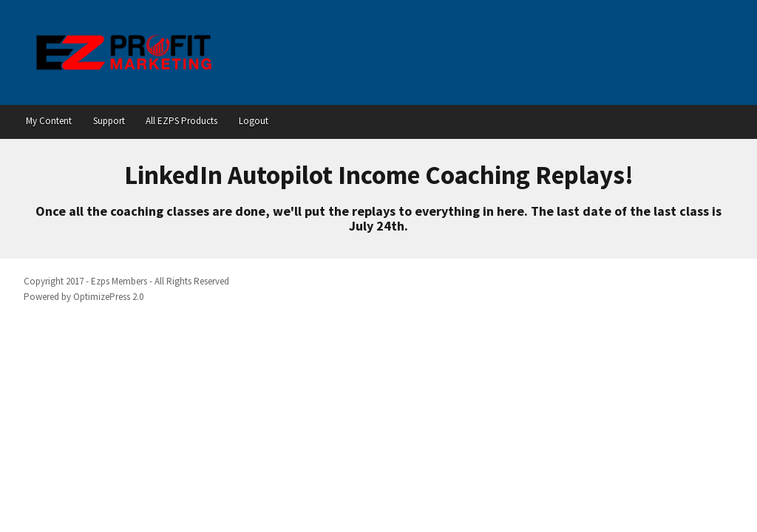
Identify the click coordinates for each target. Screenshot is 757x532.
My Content (49, 121)
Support (109, 121)
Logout (254, 121)
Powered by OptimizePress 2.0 (84, 297)
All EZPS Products (181, 121)
